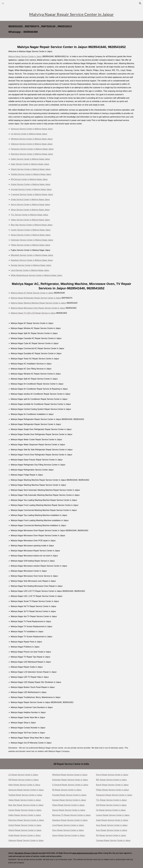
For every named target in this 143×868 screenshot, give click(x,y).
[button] (3, 3)
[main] (72, 14)
